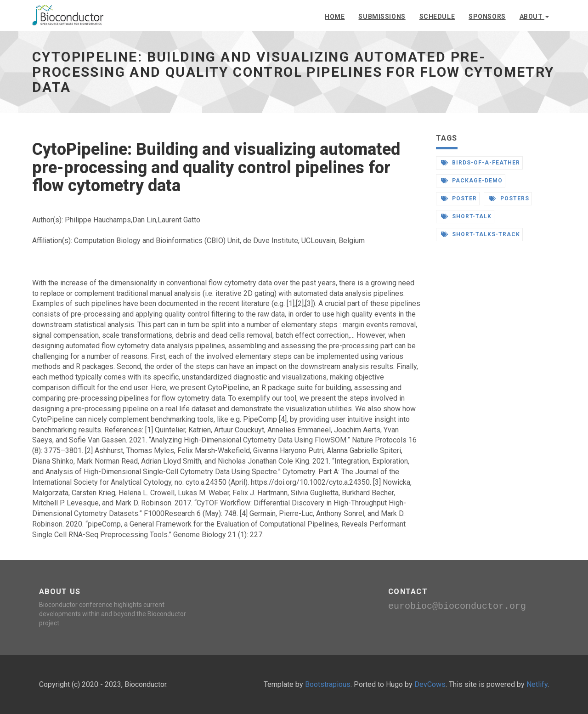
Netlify (537, 684)
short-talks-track (481, 234)
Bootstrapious (328, 684)
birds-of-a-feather (481, 163)
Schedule (437, 17)
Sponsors (487, 17)
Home (335, 17)
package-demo (472, 181)
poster (459, 198)
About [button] (534, 17)
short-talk (466, 216)
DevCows (430, 684)
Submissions (382, 17)
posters (509, 198)
